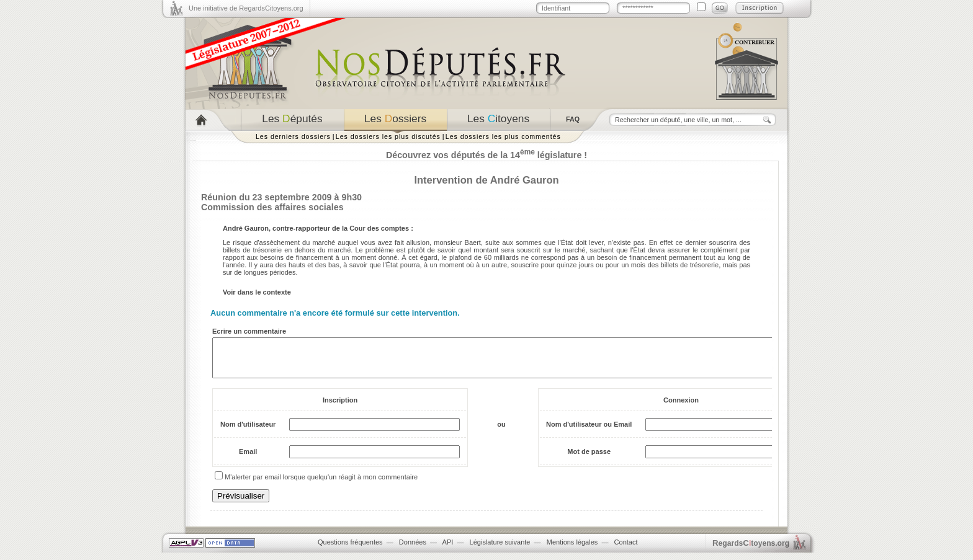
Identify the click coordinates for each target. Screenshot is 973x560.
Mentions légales (572, 549)
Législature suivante (500, 549)
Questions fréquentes (350, 549)
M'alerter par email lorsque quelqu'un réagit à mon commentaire (321, 484)
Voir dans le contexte (257, 292)
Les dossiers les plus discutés (388, 136)
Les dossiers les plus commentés (503, 136)
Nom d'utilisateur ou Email (589, 432)
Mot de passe (589, 459)
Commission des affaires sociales (272, 207)
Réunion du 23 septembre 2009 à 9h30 (281, 197)
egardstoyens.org (751, 550)
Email (248, 459)
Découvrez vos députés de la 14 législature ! (486, 155)
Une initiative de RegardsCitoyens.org (246, 8)
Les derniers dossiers (293, 136)
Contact (626, 549)
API (448, 549)
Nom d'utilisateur (248, 432)
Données (413, 549)
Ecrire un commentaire (249, 331)
